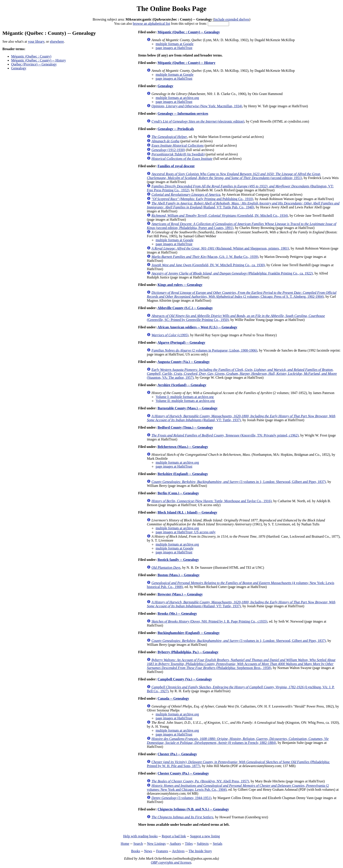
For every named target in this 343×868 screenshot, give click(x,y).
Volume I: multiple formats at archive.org (185, 397)
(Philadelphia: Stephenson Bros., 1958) (241, 664)
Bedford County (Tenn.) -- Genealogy (185, 427)
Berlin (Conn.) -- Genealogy (178, 493)
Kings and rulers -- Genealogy (180, 285)
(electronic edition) (198, 121)
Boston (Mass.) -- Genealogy (178, 575)
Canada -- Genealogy (173, 698)
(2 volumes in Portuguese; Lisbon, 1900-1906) (204, 350)
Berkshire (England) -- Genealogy (183, 474)
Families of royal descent (176, 166)
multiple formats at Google (174, 44)
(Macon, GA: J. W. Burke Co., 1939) (205, 257)
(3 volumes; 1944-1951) (181, 798)
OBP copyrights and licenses (171, 862)
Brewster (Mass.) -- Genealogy (180, 594)
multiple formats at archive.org (177, 98)
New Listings (156, 844)
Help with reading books (140, 836)
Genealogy (19, 68)
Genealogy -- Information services (183, 114)
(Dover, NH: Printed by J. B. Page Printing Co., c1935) (209, 621)
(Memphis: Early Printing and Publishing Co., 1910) (202, 199)
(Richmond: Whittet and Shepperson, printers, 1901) (220, 248)
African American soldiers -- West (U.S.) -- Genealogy (197, 327)
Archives (178, 851)
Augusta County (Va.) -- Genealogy (183, 362)
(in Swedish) (178, 154)
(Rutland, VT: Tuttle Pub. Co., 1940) (243, 205)
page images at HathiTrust (174, 48)
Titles (189, 844)
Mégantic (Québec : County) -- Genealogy (189, 32)
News (148, 851)
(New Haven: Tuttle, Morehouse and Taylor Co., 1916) (211, 501)
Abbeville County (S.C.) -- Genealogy (185, 308)
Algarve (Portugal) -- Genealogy (181, 342)
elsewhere (57, 41)
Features (162, 851)
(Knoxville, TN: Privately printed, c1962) (225, 435)
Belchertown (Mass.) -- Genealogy (183, 447)
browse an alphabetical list (151, 24)
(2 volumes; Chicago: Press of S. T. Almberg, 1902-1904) (242, 295)
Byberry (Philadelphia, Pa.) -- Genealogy (188, 652)
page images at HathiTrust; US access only (185, 532)
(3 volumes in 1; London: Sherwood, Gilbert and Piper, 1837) (239, 482)
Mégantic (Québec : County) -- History (38, 60)
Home (125, 844)
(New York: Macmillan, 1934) (197, 106)
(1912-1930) (168, 150)
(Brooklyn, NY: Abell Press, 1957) (200, 781)
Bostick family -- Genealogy (178, 560)
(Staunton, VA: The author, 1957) (242, 374)
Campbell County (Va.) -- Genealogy (185, 679)
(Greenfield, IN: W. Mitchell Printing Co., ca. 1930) (208, 265)
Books (136, 851)
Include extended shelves (232, 19)
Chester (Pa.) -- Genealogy (177, 754)
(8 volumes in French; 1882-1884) (238, 741)
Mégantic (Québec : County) (31, 56)
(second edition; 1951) (234, 176)
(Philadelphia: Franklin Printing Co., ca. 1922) (232, 273)
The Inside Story (200, 851)
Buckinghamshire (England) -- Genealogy (189, 633)
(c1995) (170, 335)
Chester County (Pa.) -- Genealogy (183, 773)
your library (36, 41)
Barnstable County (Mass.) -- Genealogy (187, 408)
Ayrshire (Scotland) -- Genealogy (182, 385)
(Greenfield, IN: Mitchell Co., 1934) (220, 216)
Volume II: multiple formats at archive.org (185, 401)
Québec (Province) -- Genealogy (34, 64)
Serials (218, 844)
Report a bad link (174, 836)
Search (138, 844)
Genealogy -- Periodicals (176, 129)
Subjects (203, 844)
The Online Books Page (171, 9)
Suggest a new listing (205, 836)
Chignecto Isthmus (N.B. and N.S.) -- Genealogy (193, 809)
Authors (175, 844)
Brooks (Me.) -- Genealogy (177, 614)
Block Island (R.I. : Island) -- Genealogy (187, 512)
